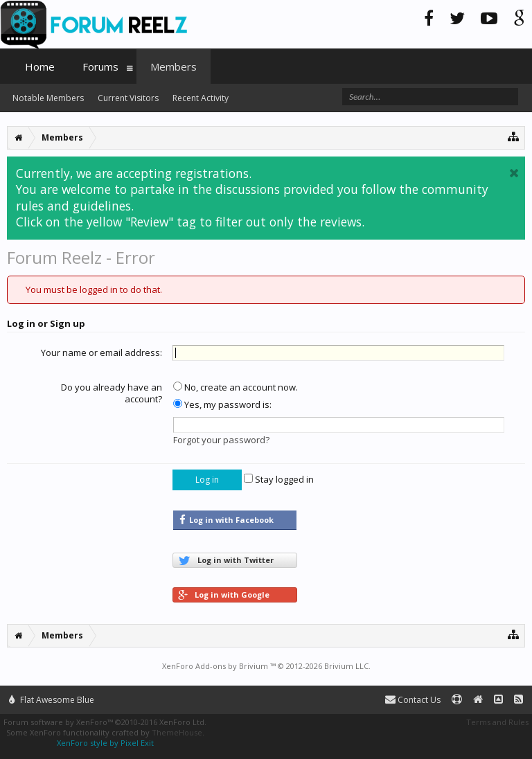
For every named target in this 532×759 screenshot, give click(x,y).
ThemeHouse (177, 732)
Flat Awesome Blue (52, 700)
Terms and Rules (497, 722)
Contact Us (413, 700)
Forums (100, 66)
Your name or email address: (101, 352)
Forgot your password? (221, 440)
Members (174, 66)
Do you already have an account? (112, 393)
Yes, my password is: (222, 404)
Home (40, 66)
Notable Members (48, 98)
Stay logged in (279, 479)
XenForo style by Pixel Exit (105, 743)
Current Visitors (128, 98)
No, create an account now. (236, 387)
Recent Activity (201, 98)
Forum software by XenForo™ (105, 722)
